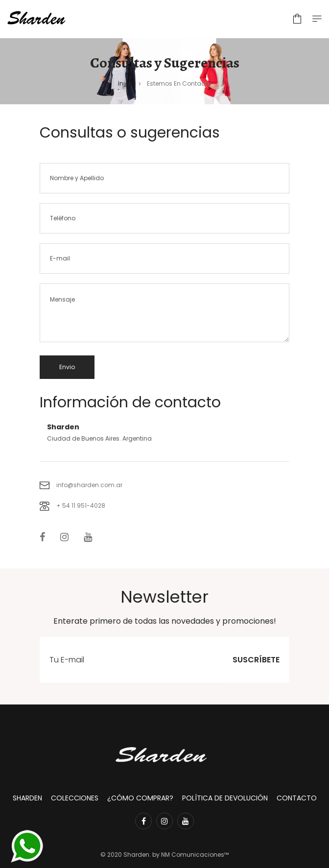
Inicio (126, 83)
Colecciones (75, 798)
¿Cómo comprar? (140, 798)
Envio (67, 367)
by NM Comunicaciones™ (190, 855)
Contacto (297, 798)
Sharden (27, 798)
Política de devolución (225, 798)
